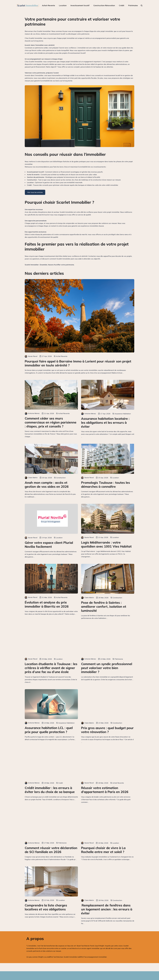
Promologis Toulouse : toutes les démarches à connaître (106, 485)
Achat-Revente (48, 5)
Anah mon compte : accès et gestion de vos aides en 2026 (47, 485)
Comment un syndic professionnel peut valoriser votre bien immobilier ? (107, 668)
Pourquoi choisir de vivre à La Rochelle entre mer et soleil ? (103, 850)
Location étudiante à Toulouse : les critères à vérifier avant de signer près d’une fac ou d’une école (51, 668)
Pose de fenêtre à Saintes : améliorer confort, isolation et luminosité (104, 607)
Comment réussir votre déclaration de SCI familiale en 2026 (51, 850)
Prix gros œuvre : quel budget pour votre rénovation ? (107, 730)
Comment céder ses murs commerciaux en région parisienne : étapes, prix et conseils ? (51, 422)
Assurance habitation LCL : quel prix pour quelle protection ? (49, 730)
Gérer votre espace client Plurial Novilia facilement (49, 545)
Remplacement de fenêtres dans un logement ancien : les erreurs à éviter (107, 909)
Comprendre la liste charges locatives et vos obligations (46, 907)
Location (63, 5)
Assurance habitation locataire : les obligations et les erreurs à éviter (105, 423)
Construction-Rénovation (104, 5)
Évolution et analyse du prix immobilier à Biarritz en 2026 (47, 604)
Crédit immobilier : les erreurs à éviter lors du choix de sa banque (50, 790)
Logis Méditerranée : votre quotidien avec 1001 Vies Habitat (106, 544)
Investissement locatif (80, 5)
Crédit (122, 5)
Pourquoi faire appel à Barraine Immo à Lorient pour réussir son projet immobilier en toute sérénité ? (78, 363)
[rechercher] (142, 5)
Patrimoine (133, 5)
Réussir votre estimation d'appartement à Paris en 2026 (105, 790)
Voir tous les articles (35, 192)
